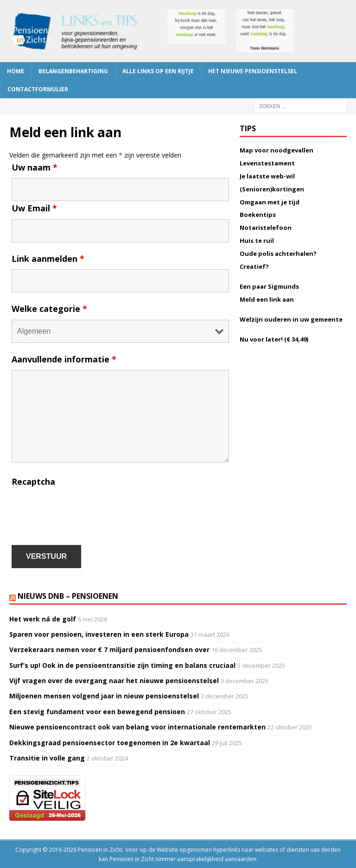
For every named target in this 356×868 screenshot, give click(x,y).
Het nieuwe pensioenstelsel (253, 71)
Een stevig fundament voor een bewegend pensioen (97, 712)
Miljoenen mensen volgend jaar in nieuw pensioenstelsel (104, 696)
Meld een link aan (267, 299)
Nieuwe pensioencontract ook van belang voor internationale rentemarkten (137, 727)
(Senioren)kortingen (272, 189)
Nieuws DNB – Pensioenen (68, 596)
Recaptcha (33, 482)
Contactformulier (38, 89)
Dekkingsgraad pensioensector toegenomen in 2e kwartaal (110, 743)
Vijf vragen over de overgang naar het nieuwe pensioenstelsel (114, 681)
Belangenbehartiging (73, 71)
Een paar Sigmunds (269, 286)
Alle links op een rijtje (158, 71)
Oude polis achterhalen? (278, 253)
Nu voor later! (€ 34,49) (274, 339)
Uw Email (34, 208)
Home (16, 71)
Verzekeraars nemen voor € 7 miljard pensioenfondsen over (109, 649)
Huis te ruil (257, 241)
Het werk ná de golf (43, 619)
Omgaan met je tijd (270, 202)
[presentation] (82, 511)
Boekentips (258, 215)
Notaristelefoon (266, 228)
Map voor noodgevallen (277, 150)
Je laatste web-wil (267, 176)
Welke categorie (49, 309)
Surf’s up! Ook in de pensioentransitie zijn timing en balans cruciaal (122, 665)
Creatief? (254, 266)
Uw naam (35, 167)
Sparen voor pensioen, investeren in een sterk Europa (99, 634)
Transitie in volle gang (47, 758)
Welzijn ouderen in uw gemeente (291, 319)
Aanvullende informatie (64, 359)
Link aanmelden (48, 259)
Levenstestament (267, 163)
